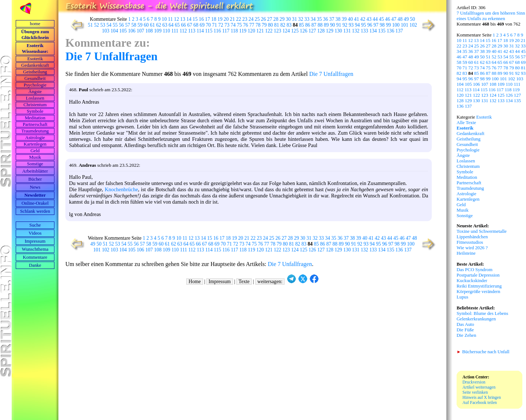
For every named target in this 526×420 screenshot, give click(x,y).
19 (220, 19)
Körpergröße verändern (479, 292)
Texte (244, 282)
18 (214, 19)
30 (288, 19)
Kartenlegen (35, 144)
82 (283, 25)
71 (215, 25)
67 (190, 25)
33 (307, 19)
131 (347, 31)
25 (257, 19)
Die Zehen (466, 335)
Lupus (462, 297)
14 (189, 19)
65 (178, 25)
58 (134, 25)
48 (400, 19)
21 (232, 19)
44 (375, 19)
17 (207, 19)
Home (195, 282)
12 (176, 19)
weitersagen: (270, 282)
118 (234, 31)
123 (277, 31)
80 (271, 25)
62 (159, 25)
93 (351, 25)
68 (196, 25)
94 (358, 25)
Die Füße (465, 330)
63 (165, 25)
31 (294, 19)
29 (282, 19)
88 (320, 25)
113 (192, 31)
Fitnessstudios (470, 242)
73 (227, 25)
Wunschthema (35, 249)
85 (302, 25)
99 (389, 25)
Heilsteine (466, 253)
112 (183, 31)
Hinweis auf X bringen (482, 397)
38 (338, 19)
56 (122, 25)
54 (109, 25)
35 (319, 19)
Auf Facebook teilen (480, 402)
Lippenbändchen (472, 237)
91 (339, 25)
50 (412, 19)
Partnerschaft (35, 124)
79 (264, 25)
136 (390, 31)
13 (183, 19)
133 (364, 31)
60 (146, 25)
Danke (35, 265)
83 (289, 25)
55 (115, 25)
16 (201, 19)
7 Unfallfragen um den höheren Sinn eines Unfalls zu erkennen (491, 16)
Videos (35, 233)
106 (131, 31)
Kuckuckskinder (472, 281)
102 (413, 25)
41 (357, 19)
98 (382, 25)
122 (269, 31)
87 (314, 25)
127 (312, 31)
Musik (35, 157)
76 (246, 25)
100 (396, 25)
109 (158, 31)
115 (209, 31)
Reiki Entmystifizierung (479, 286)
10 (164, 19)
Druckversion (474, 382)
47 (394, 19)
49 (406, 19)
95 (364, 25)
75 (240, 25)
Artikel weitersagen (479, 387)
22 (239, 19)
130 (338, 31)
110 (167, 31)
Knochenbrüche (121, 189)
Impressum (35, 241)
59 (140, 25)
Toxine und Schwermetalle (482, 231)
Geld (35, 151)
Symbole (35, 111)
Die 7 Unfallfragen (111, 56)
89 (327, 25)
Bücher (35, 179)
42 (363, 19)
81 (277, 25)
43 (369, 19)
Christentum (35, 105)
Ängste (35, 92)
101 (404, 25)
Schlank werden (35, 211)
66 (184, 25)
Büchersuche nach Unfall (483, 352)
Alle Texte (466, 123)
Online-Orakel (35, 203)
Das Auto (465, 324)
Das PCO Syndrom (474, 270)
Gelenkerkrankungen (476, 319)
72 (221, 25)
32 (301, 19)
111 (175, 31)
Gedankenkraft (35, 65)
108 (149, 31)
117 (226, 31)
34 (313, 19)
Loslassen (35, 98)
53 (103, 25)
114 (200, 31)
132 (356, 31)
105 (123, 31)
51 (91, 25)
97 (376, 25)
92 (345, 25)
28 (276, 19)
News (35, 187)
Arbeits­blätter (35, 171)
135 (382, 31)
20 (226, 19)
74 (233, 25)
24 (251, 19)
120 (251, 31)
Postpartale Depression (478, 275)
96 (370, 25)
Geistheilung (35, 72)
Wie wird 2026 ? (472, 248)
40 (350, 19)
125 (295, 31)
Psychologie (35, 85)
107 (140, 31)
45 (381, 19)
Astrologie (35, 138)
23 (245, 19)
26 (263, 19)
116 (217, 31)
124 (286, 31)
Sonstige (35, 164)
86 (308, 25)
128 (321, 31)
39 (344, 19)
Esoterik (35, 59)
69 (202, 25)
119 (243, 31)
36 (325, 19)
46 (388, 19)
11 (170, 19)
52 (97, 25)
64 (171, 25)
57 (128, 25)
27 (270, 19)
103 (106, 31)
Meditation (35, 118)
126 (304, 31)
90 (333, 25)
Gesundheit (35, 78)
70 (209, 25)
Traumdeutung (35, 131)
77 (252, 25)
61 (153, 25)
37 (332, 19)
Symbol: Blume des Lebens (482, 313)
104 (114, 31)
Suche (35, 225)
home (35, 24)
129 (329, 31)
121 (260, 31)
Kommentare (35, 257)
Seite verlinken (475, 392)
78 (258, 25)
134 (373, 31)
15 (195, 19)
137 (399, 31)
